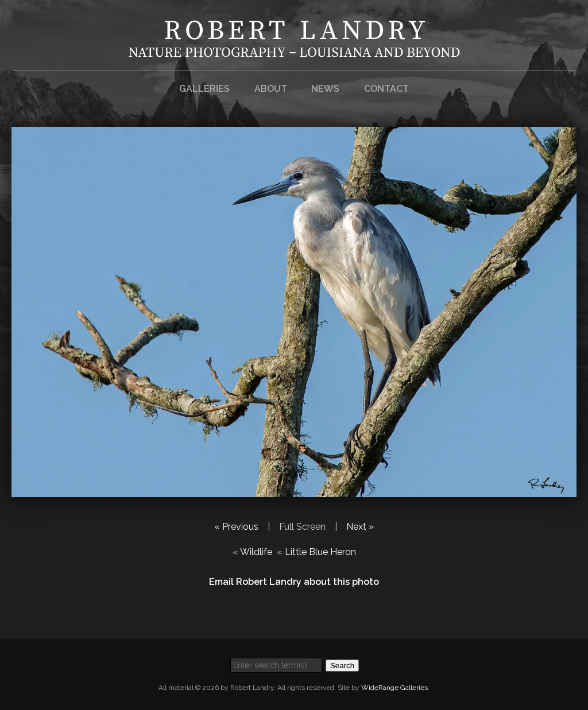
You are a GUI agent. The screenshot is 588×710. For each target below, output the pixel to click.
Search (342, 666)
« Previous (236, 527)
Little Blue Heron (320, 552)
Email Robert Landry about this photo (294, 582)
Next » (360, 527)
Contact (386, 89)
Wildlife (256, 552)
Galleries (204, 89)
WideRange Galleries (394, 688)
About (271, 89)
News (325, 89)
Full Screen (302, 527)
